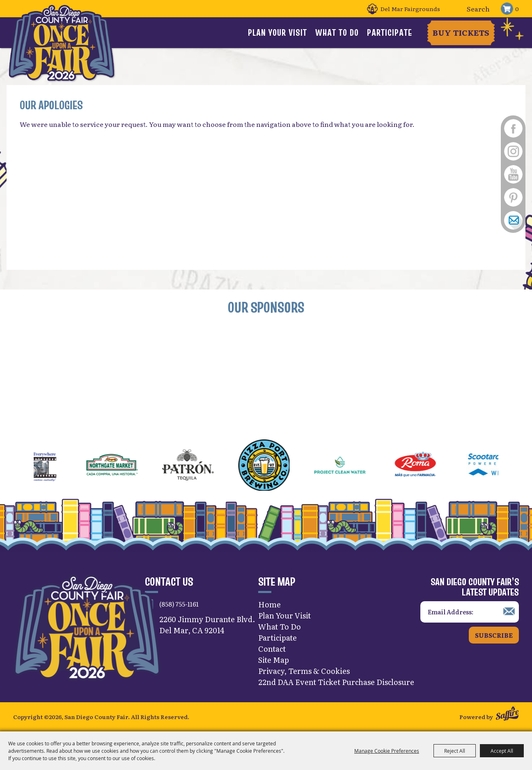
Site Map (274, 660)
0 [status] (517, 9)
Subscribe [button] (494, 635)
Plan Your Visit (277, 32)
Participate (390, 32)
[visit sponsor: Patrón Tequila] (202, 466)
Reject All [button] (455, 751)
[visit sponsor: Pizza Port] (278, 466)
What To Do (337, 32)
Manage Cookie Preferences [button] (387, 751)
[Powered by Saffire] (507, 714)
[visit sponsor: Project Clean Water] (354, 466)
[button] (14, 466)
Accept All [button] (502, 751)
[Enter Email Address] (470, 612)
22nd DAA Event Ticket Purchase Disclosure (336, 682)
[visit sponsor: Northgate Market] (126, 466)
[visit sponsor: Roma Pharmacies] (430, 466)
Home (269, 604)
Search (457, 9)
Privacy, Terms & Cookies (304, 671)
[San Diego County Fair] (62, 43)
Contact (272, 649)
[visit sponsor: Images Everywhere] (50, 466)
